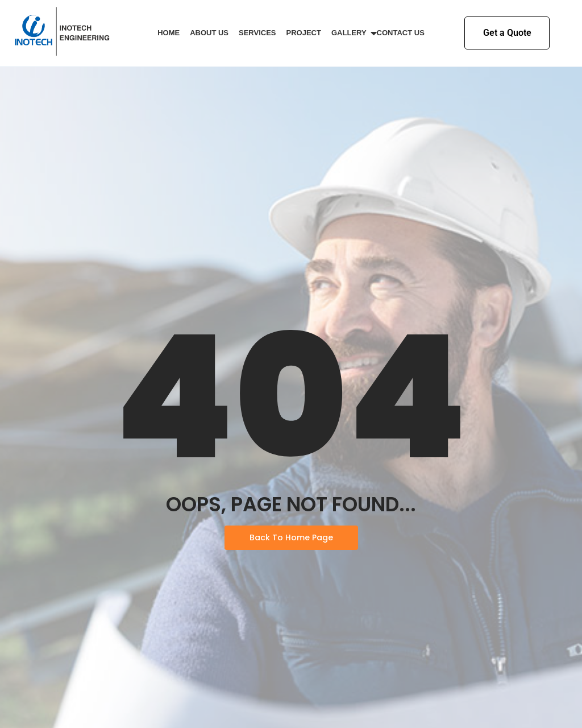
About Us (209, 33)
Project (304, 33)
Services (257, 33)
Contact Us (401, 33)
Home (169, 33)
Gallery (351, 33)
